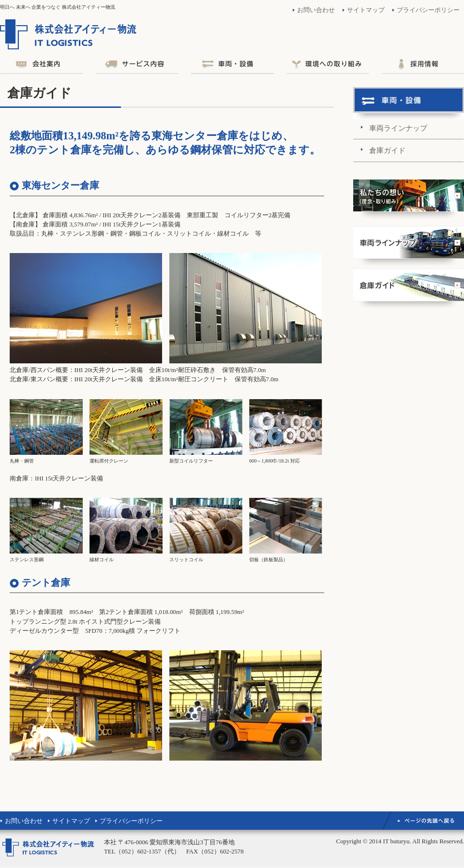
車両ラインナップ (398, 128)
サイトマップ (366, 10)
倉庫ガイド (387, 150)
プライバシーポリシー (428, 10)
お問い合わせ (316, 10)
